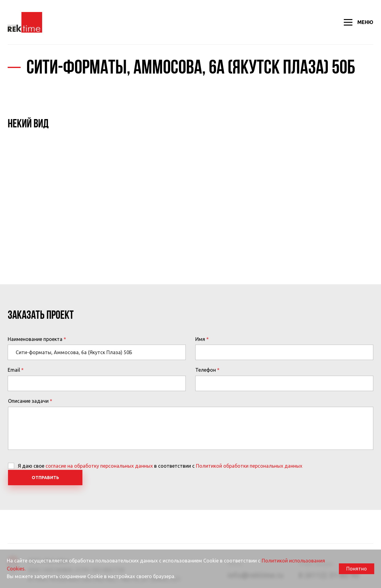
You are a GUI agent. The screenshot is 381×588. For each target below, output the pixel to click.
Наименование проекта (35, 339)
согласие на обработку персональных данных (99, 466)
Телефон (206, 370)
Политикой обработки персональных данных (249, 466)
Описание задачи (28, 401)
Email (14, 370)
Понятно (357, 569)
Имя (200, 339)
